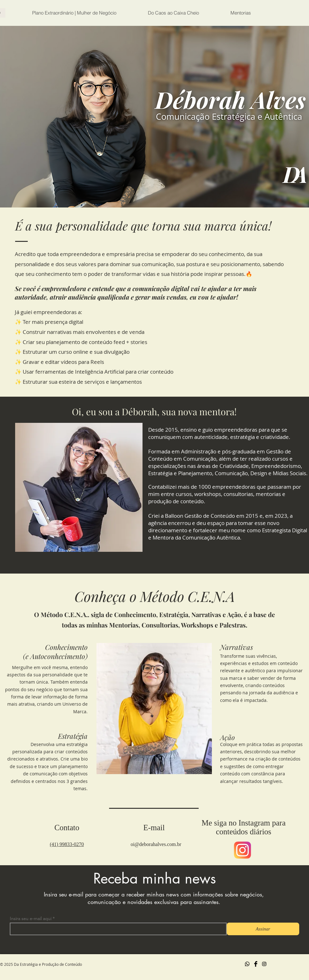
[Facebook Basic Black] (256, 964)
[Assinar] (263, 929)
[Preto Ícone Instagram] (264, 964)
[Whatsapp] (247, 964)
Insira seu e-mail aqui (31, 919)
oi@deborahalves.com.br (156, 844)
